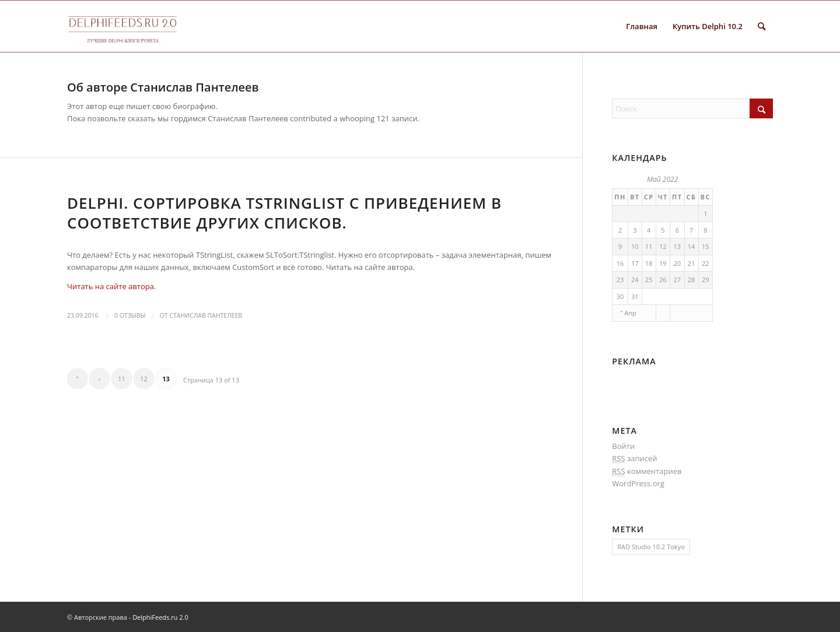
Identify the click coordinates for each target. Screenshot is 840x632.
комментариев (647, 471)
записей (634, 459)
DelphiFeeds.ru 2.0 (160, 617)
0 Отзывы (130, 315)
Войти (623, 446)
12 (144, 379)
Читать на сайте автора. (111, 286)
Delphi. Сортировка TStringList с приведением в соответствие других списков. (284, 213)
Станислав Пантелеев (206, 315)
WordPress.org (638, 483)
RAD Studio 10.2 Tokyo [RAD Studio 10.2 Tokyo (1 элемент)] (651, 547)
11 (122, 379)
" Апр (628, 313)
